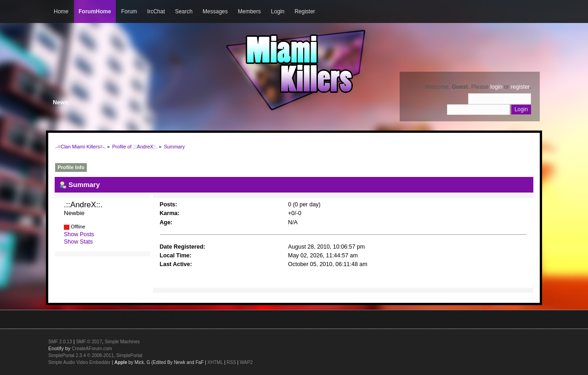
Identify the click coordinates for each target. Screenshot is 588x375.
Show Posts (79, 234)
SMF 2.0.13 (60, 342)
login (496, 87)
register (520, 87)
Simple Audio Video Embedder (79, 362)
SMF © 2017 (89, 342)
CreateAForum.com (92, 349)
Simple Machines (122, 342)
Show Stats (78, 242)
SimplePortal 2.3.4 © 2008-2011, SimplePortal (95, 355)
